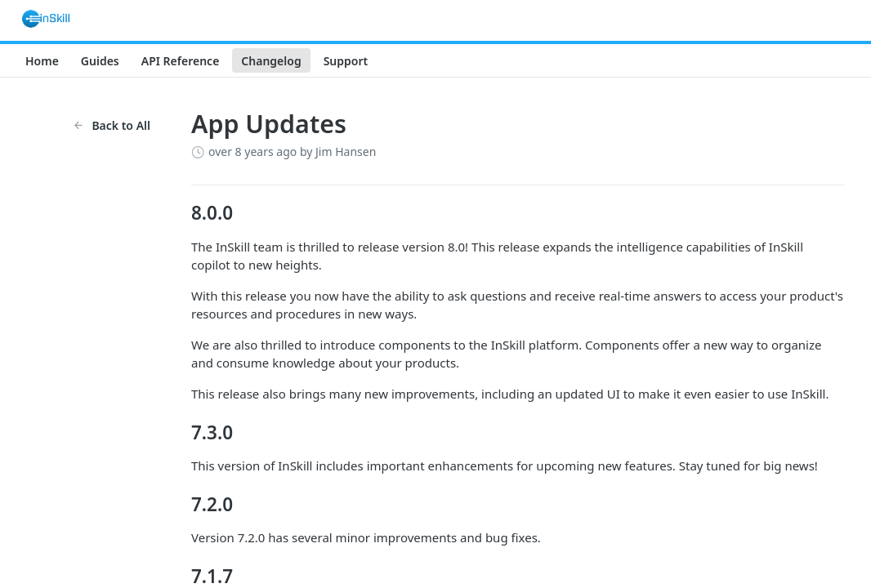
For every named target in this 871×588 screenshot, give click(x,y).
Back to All (112, 125)
